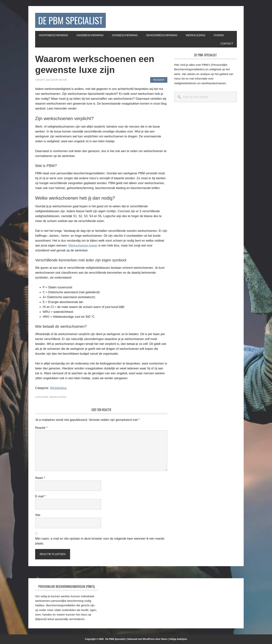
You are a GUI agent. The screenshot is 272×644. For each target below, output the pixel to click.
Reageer (159, 80)
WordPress (149, 639)
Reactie (41, 428)
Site (38, 515)
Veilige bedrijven (178, 639)
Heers (164, 639)
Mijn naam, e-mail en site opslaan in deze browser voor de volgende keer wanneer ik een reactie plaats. (100, 541)
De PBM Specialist (70, 20)
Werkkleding (58, 388)
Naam (40, 478)
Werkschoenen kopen (83, 245)
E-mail (40, 496)
